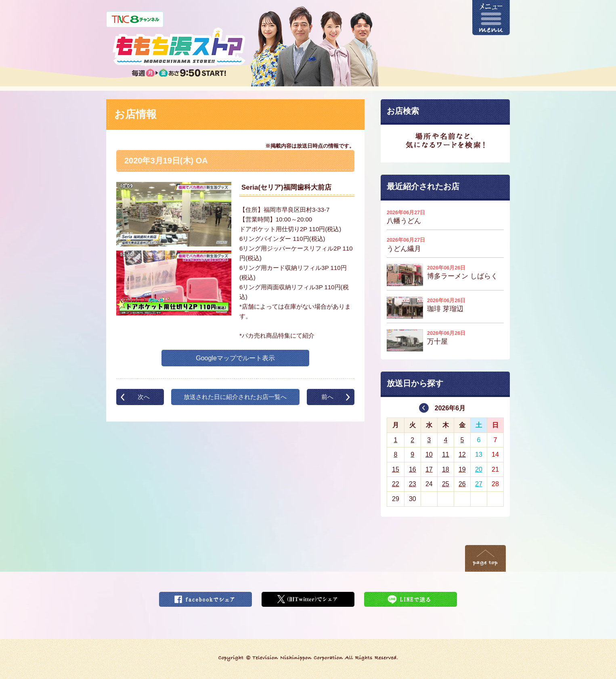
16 (413, 469)
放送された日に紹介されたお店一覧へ (235, 397)
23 (413, 484)
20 (479, 469)
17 (429, 469)
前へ (327, 397)
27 (479, 484)
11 (446, 454)
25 (446, 484)
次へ (144, 397)
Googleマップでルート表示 (235, 358)
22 (396, 484)
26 (462, 484)
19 (462, 469)
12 (462, 454)
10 (429, 454)
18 (446, 469)
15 (396, 469)
